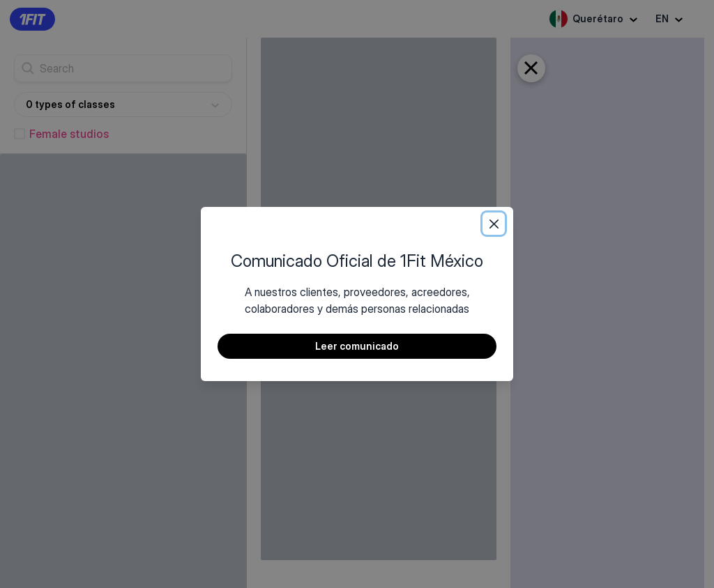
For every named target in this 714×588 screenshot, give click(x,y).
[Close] (494, 224)
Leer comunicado (357, 346)
